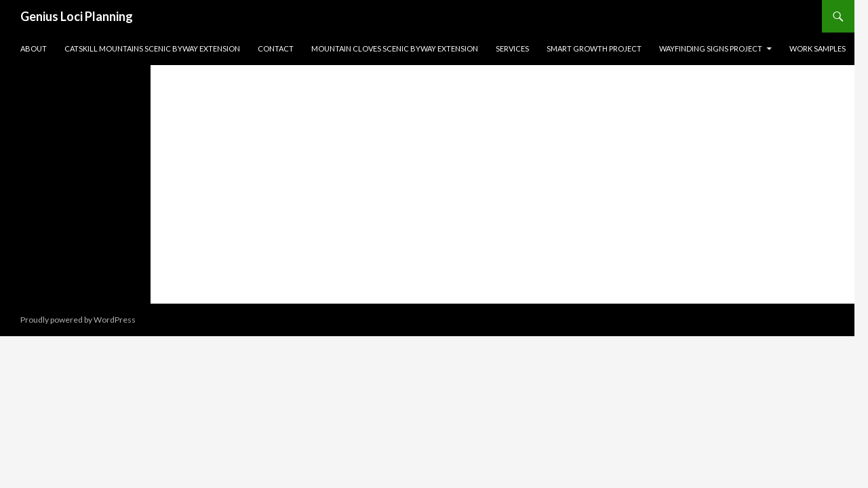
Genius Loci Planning (77, 16)
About (34, 48)
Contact (276, 48)
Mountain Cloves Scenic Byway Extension (395, 48)
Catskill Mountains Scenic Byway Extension (152, 48)
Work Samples (817, 48)
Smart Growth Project (594, 48)
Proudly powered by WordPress (78, 320)
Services (512, 48)
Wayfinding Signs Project (711, 48)
